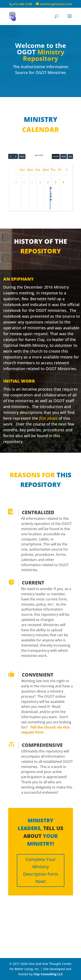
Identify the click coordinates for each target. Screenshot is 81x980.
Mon (30, 170)
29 (16, 182)
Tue (38, 170)
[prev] (11, 156)
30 (24, 182)
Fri (60, 170)
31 (32, 182)
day (70, 156)
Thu (53, 170)
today (22, 156)
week (64, 156)
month (56, 156)
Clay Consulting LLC (48, 974)
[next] (15, 156)
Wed (46, 170)
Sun (22, 170)
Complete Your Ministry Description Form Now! (41, 870)
